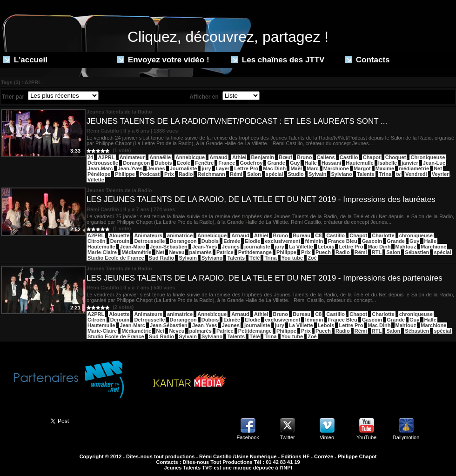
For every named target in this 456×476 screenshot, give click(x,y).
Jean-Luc (434, 163)
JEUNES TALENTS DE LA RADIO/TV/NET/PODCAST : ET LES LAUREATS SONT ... (237, 121)
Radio (186, 174)
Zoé (312, 258)
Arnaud (218, 157)
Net (438, 168)
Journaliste (184, 168)
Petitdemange (255, 252)
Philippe (125, 174)
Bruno (304, 157)
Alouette (119, 235)
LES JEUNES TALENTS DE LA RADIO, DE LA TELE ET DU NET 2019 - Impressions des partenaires (265, 278)
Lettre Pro (246, 168)
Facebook (248, 437)
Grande (276, 163)
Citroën (97, 241)
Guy (295, 163)
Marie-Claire (102, 252)
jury (206, 168)
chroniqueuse (416, 235)
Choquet (396, 157)
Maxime (385, 168)
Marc (313, 168)
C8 (318, 235)
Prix (169, 174)
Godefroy (251, 163)
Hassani (331, 163)
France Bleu (343, 241)
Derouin (120, 241)
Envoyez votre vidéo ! (163, 60)
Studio (296, 174)
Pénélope (99, 174)
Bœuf (285, 157)
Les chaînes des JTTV (278, 60)
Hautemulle (359, 163)
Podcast (150, 174)
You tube (292, 258)
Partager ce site (21, 420)
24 (90, 157)
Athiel (239, 157)
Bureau (302, 235)
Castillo (349, 157)
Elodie (252, 241)
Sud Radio (161, 258)
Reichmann (211, 174)
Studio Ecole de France (116, 258)
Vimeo (327, 437)
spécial (274, 174)
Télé (255, 258)
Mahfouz (406, 247)
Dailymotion (406, 437)
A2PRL (106, 157)
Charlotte (383, 235)
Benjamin (263, 157)
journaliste (257, 247)
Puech (323, 252)
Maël (296, 168)
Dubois (163, 163)
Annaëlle (160, 157)
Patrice (225, 252)
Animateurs (148, 235)
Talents (366, 174)
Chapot (372, 157)
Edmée (232, 241)
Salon (254, 174)
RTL (377, 252)
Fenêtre (204, 163)
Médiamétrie (136, 252)
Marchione (336, 168)
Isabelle (388, 163)
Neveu (177, 252)
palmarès (201, 252)
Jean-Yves (130, 168)
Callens (326, 157)
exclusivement (283, 241)
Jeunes (156, 168)
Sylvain (318, 174)
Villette (96, 180)
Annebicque (190, 157)
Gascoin (372, 241)
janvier (410, 163)
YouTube (366, 437)
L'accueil (25, 60)
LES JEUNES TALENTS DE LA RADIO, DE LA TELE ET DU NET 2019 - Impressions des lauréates (261, 199)
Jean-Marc (100, 168)
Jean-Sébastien (169, 247)
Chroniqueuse (428, 157)
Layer (223, 168)
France (227, 163)
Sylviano (342, 174)
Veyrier (440, 174)
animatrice (180, 235)
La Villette (301, 247)
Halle (311, 163)
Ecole (184, 163)
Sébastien (417, 252)
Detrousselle (103, 163)
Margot (362, 168)
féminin (314, 241)
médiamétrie (414, 168)
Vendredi (416, 174)
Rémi (236, 174)
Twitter (287, 437)
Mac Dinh (274, 168)
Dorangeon (136, 163)
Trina (385, 174)
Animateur (132, 157)
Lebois (326, 247)
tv (398, 174)
